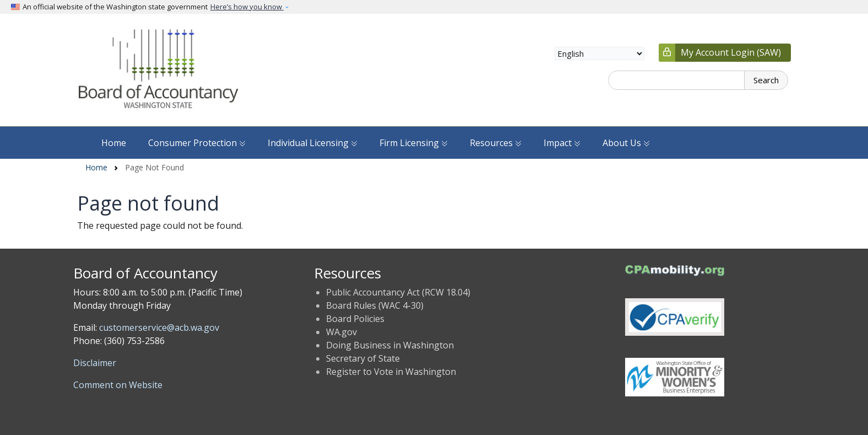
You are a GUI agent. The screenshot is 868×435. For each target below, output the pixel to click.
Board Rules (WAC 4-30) (375, 305)
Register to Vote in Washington (391, 372)
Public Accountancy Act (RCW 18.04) (398, 292)
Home (114, 143)
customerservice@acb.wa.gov (159, 327)
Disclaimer (95, 363)
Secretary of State (363, 358)
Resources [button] (496, 143)
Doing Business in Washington (390, 345)
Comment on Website (118, 385)
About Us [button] (626, 143)
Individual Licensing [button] (313, 143)
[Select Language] (600, 53)
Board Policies (355, 319)
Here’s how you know (247, 7)
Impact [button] (562, 143)
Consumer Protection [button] (197, 143)
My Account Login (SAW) (731, 52)
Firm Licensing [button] (414, 143)
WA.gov (341, 332)
